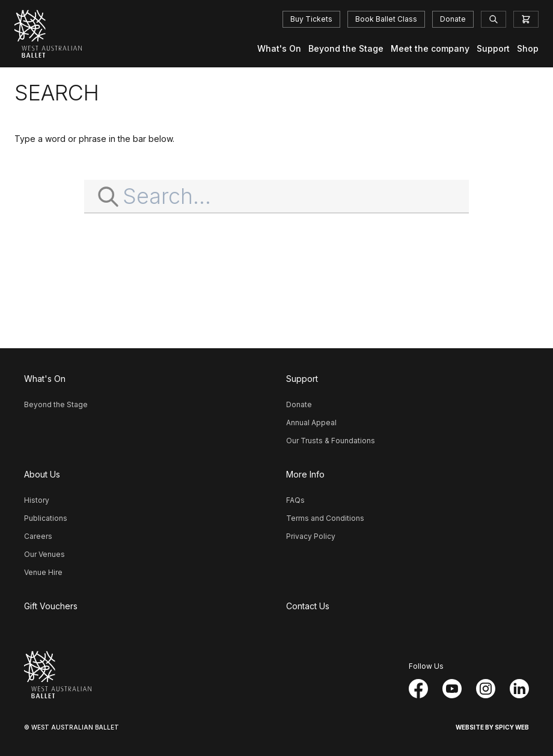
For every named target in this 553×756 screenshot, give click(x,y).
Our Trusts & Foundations (331, 441)
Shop (528, 48)
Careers (38, 536)
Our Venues (44, 554)
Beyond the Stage (346, 48)
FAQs (295, 500)
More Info (305, 474)
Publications (46, 518)
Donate (453, 19)
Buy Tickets (311, 19)
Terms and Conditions (325, 518)
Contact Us (308, 606)
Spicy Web (512, 727)
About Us (42, 474)
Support (493, 48)
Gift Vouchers (51, 606)
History (37, 500)
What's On (279, 48)
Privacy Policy (311, 536)
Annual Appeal (311, 423)
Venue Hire (43, 572)
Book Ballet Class (386, 19)
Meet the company (430, 48)
